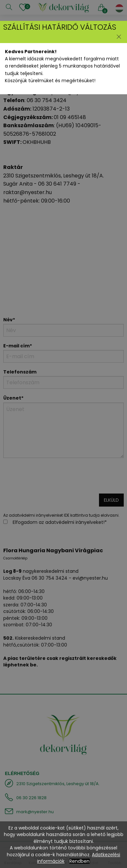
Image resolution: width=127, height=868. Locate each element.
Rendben (79, 861)
